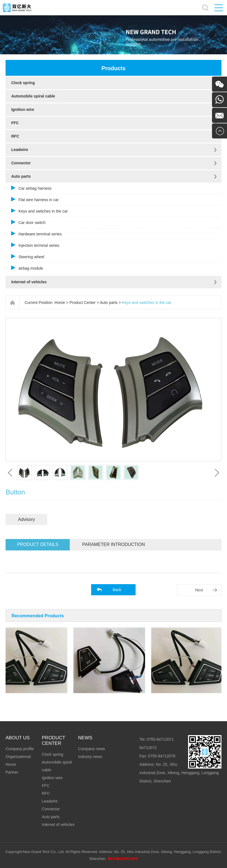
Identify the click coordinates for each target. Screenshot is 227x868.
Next (199, 590)
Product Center (83, 303)
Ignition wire (23, 109)
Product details (38, 544)
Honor (11, 764)
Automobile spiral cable (33, 96)
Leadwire (20, 150)
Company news (92, 749)
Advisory (27, 519)
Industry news (90, 757)
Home (60, 303)
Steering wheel (31, 257)
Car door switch (32, 223)
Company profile (20, 749)
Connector (21, 163)
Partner (12, 772)
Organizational (18, 757)
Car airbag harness (35, 188)
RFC (15, 136)
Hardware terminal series (40, 234)
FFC (15, 123)
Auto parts (21, 176)
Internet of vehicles (29, 282)
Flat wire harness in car (38, 200)
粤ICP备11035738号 (123, 859)
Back (117, 590)
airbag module (31, 268)
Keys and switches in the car (43, 211)
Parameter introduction (113, 544)
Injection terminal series (39, 245)
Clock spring (23, 83)
